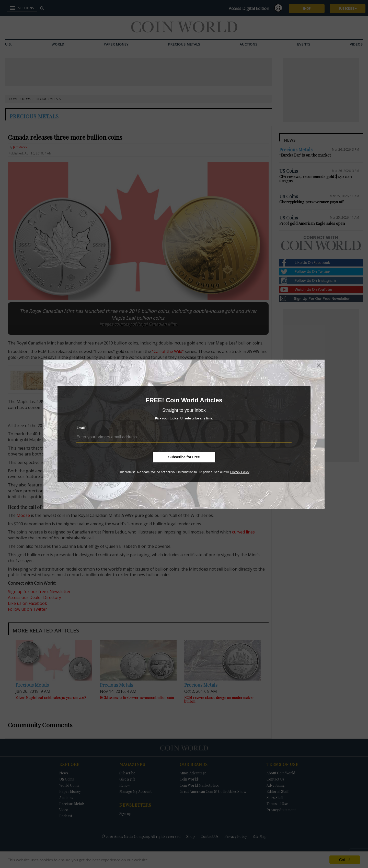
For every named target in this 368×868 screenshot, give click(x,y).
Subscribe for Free (184, 457)
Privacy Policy (240, 472)
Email (81, 428)
